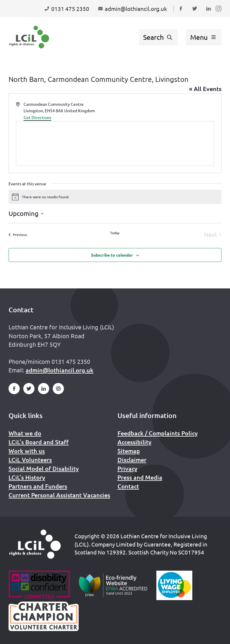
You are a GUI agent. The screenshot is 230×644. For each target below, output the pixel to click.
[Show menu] (204, 37)
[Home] (35, 544)
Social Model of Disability (44, 468)
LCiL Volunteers (30, 460)
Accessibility (134, 442)
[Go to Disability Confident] (39, 585)
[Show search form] (158, 37)
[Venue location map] (115, 143)
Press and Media (140, 477)
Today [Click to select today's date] (115, 233)
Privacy (127, 468)
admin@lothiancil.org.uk (59, 370)
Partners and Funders (38, 486)
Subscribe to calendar (112, 255)
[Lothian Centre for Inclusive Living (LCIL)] (29, 37)
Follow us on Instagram (220, 14)
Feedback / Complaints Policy (158, 433)
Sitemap (129, 451)
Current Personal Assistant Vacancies (59, 495)
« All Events (205, 89)
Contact (128, 486)
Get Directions (37, 117)
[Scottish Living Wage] (174, 585)
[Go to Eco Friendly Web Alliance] (113, 585)
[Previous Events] (18, 235)
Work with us (27, 451)
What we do (25, 433)
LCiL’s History (27, 477)
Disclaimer (132, 460)
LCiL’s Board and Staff (39, 442)
